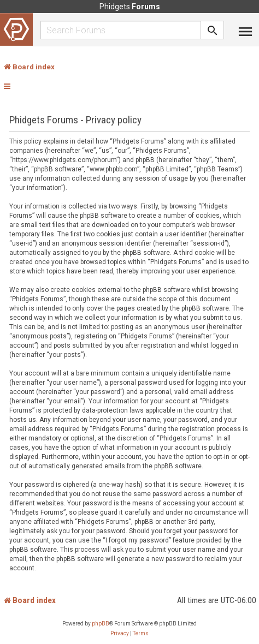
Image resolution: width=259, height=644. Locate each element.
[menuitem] (120, 634)
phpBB (101, 624)
